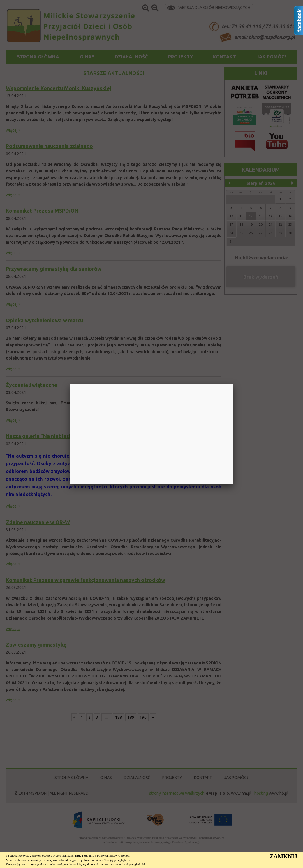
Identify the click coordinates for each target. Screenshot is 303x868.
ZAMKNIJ (283, 856)
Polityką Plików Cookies (113, 855)
